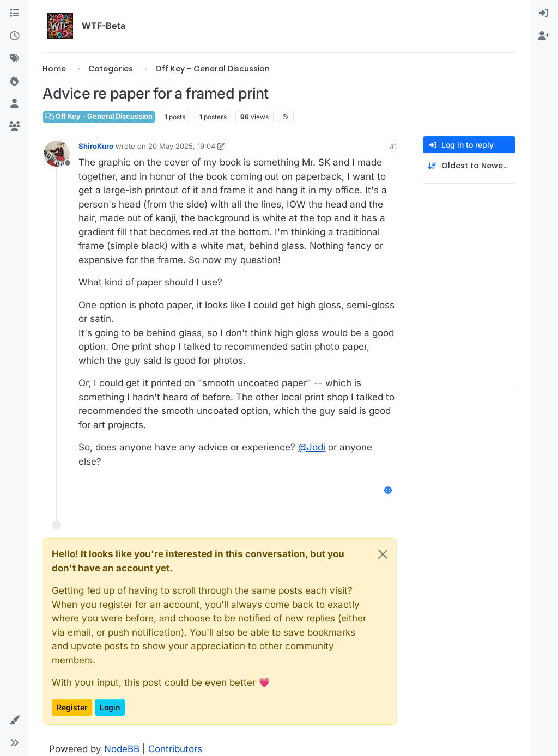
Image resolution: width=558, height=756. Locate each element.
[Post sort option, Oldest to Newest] (469, 166)
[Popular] (14, 82)
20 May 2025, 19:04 (182, 146)
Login (110, 707)
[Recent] (14, 36)
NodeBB (122, 749)
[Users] (14, 104)
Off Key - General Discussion (99, 116)
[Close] (383, 554)
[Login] (544, 14)
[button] (14, 721)
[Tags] (14, 59)
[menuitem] (544, 14)
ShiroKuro (96, 146)
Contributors (175, 749)
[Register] (544, 36)
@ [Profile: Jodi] (312, 447)
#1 (393, 146)
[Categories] (14, 14)
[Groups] (14, 127)
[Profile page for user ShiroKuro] (57, 154)
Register (72, 707)
